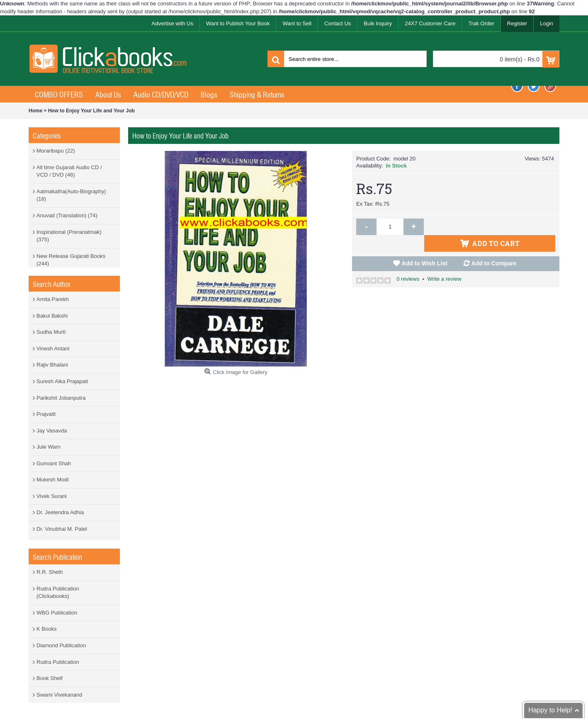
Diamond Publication (61, 645)
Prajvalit (46, 414)
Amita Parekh (53, 299)
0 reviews (408, 262)
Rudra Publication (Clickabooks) (58, 593)
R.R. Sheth (50, 572)
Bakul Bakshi (52, 316)
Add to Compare (494, 247)
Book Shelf (50, 678)
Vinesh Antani (53, 349)
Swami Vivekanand (59, 695)
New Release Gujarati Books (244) (71, 260)
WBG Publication (57, 613)
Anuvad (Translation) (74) (67, 215)
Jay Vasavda (52, 431)
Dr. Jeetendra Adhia (60, 512)
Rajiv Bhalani (52, 365)
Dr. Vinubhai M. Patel (62, 529)
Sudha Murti (51, 332)
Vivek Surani (52, 496)
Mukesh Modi (52, 480)
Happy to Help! (550, 710)
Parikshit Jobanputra (61, 398)
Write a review (444, 262)
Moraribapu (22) (56, 151)
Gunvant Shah (54, 463)
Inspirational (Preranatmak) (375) (69, 236)
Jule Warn (49, 447)
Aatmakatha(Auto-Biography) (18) (71, 195)
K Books (46, 629)
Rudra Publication (58, 662)
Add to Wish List (425, 247)
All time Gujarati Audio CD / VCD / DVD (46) (69, 171)
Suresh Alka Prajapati (62, 381)
